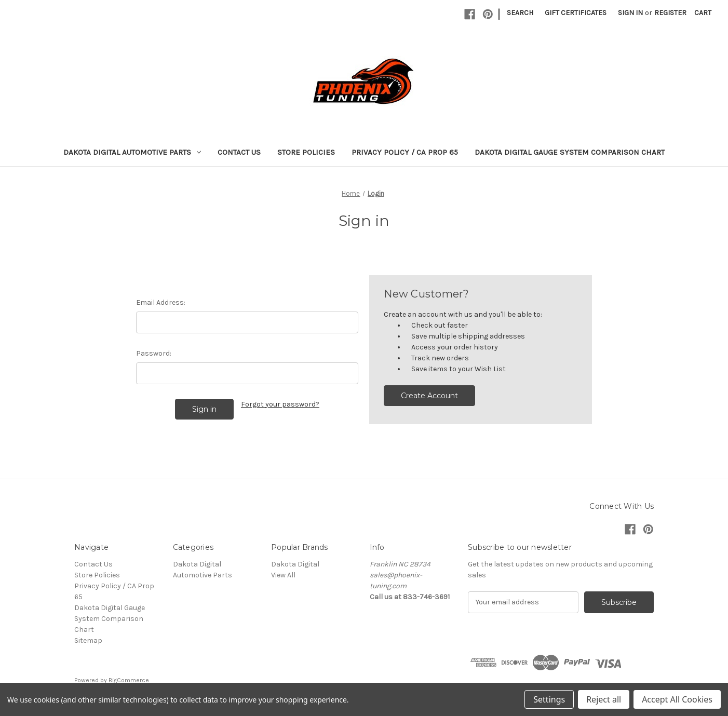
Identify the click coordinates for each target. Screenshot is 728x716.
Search (520, 13)
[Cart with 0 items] (703, 13)
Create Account (429, 396)
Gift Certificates (576, 13)
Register (670, 13)
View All (283, 575)
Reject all (604, 699)
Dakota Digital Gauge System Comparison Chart (570, 152)
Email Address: (161, 302)
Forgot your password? (280, 404)
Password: (154, 353)
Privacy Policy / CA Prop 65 (405, 152)
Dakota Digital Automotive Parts (132, 152)
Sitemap (88, 640)
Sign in (630, 13)
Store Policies (306, 152)
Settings (549, 699)
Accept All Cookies (677, 699)
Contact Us (239, 152)
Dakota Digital (295, 564)
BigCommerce (129, 680)
